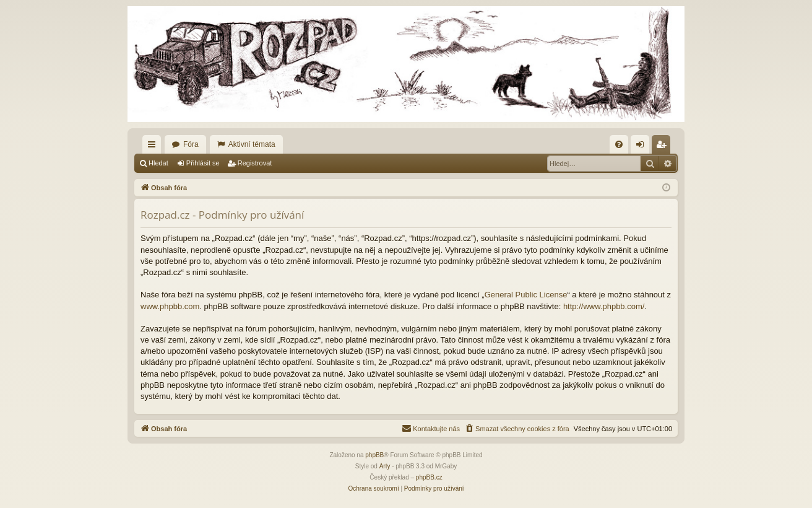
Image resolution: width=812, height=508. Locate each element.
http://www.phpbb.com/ (604, 306)
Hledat (158, 163)
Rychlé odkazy (154, 147)
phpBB (374, 455)
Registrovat (255, 163)
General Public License (526, 295)
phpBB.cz (429, 477)
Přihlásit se (203, 163)
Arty (385, 466)
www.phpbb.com (170, 306)
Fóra (191, 144)
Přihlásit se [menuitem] (643, 147)
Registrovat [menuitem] (664, 147)
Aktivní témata (252, 144)
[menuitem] (619, 144)
